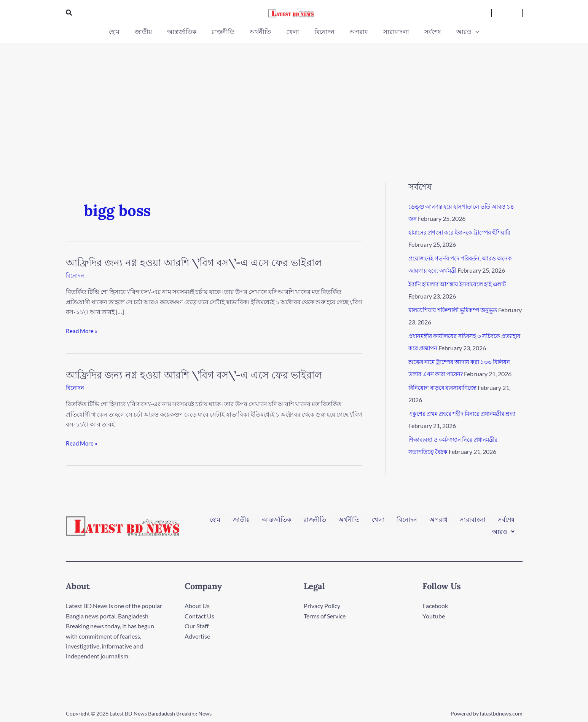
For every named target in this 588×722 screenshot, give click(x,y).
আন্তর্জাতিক (276, 522)
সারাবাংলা (473, 522)
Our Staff (197, 626)
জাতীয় (241, 522)
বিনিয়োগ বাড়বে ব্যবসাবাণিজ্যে (446, 387)
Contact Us (199, 616)
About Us (197, 606)
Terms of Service (325, 616)
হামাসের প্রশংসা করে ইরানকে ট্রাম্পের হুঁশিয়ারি (463, 232)
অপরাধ (438, 522)
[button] (69, 13)
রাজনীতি (315, 522)
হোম (215, 522)
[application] (460, 32)
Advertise (197, 636)
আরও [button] (503, 529)
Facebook (435, 606)
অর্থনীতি (349, 522)
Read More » (82, 331)
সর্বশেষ (506, 522)
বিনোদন (76, 275)
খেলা (378, 522)
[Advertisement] (294, 100)
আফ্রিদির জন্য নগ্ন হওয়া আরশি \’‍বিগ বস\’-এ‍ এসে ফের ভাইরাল (194, 263)
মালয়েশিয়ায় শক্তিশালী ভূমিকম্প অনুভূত (456, 310)
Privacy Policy (322, 606)
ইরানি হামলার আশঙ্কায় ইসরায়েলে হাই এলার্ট (461, 284)
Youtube (434, 616)
